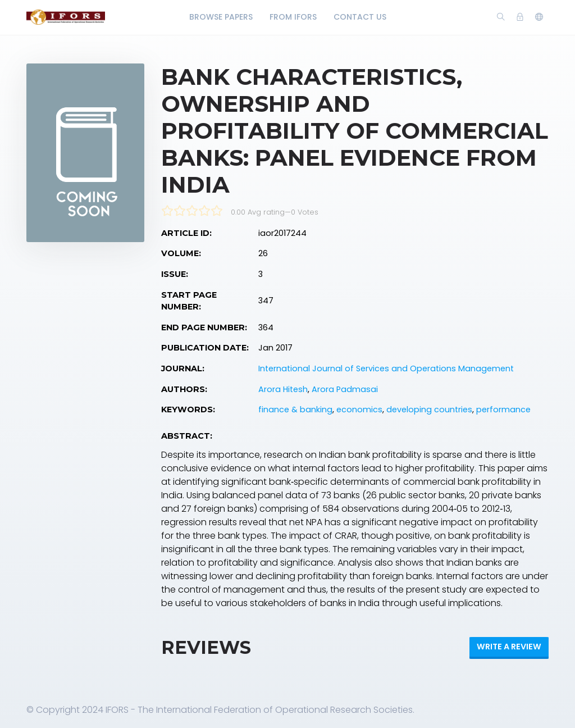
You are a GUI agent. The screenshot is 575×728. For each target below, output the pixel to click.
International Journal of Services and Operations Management (386, 368)
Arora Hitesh (283, 389)
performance (503, 410)
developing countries (429, 410)
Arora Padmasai (345, 389)
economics (359, 410)
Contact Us (360, 17)
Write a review (509, 647)
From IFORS (293, 17)
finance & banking (295, 410)
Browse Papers (221, 17)
